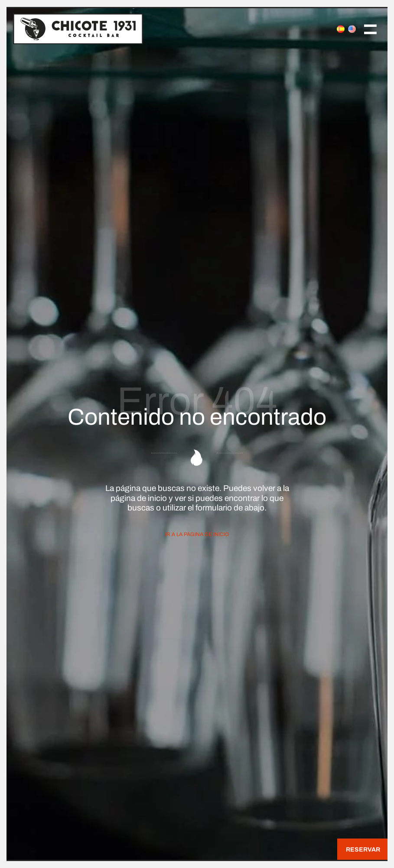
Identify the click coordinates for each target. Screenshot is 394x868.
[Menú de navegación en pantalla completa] (370, 28)
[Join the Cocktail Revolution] (149, 28)
